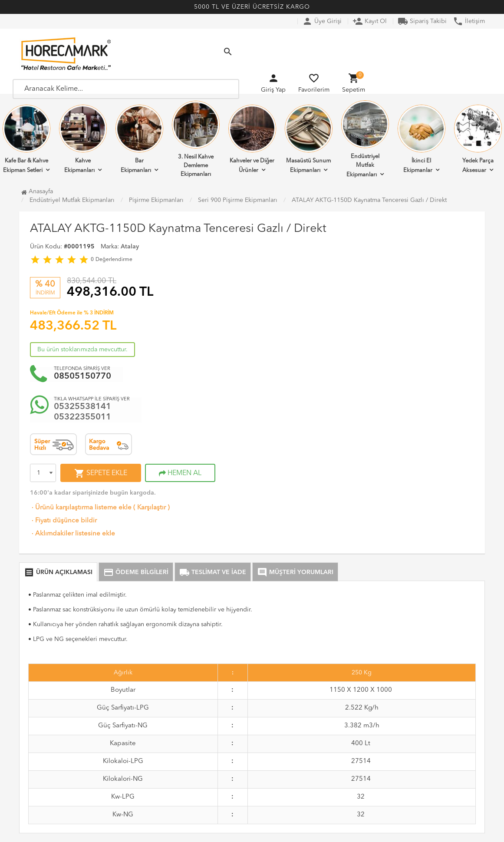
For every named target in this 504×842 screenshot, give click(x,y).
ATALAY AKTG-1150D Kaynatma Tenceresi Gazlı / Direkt (369, 200)
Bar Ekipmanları (139, 139)
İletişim (469, 21)
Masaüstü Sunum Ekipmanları (309, 139)
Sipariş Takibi (422, 21)
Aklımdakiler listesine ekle (72, 534)
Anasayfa (37, 192)
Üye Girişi (322, 21)
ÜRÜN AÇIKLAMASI (58, 572)
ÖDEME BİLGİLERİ (136, 572)
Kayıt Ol (370, 21)
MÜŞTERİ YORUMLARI (295, 572)
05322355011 (82, 417)
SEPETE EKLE (101, 473)
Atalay (130, 247)
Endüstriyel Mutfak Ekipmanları (365, 139)
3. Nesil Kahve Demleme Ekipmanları (196, 139)
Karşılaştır (152, 508)
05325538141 (82, 407)
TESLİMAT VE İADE (213, 572)
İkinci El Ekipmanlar (422, 139)
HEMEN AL (180, 473)
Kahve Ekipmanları (83, 139)
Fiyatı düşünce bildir (63, 521)
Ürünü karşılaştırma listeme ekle (81, 508)
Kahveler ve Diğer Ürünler (252, 139)
